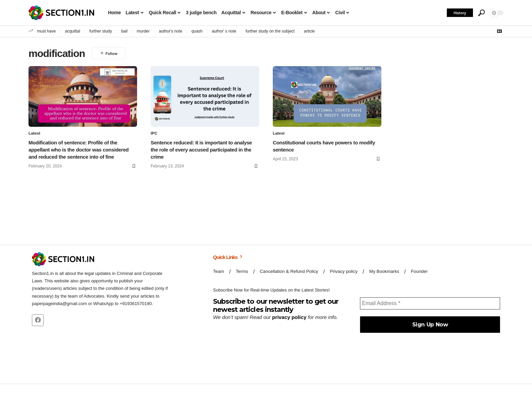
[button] (481, 13)
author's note (170, 31)
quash (197, 31)
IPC (154, 134)
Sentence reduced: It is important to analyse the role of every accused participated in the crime (201, 150)
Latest (34, 134)
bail (124, 31)
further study (101, 31)
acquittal (73, 31)
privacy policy (289, 317)
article (309, 31)
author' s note (224, 31)
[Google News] (499, 31)
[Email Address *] (430, 303)
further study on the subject (270, 31)
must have (46, 31)
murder (143, 31)
